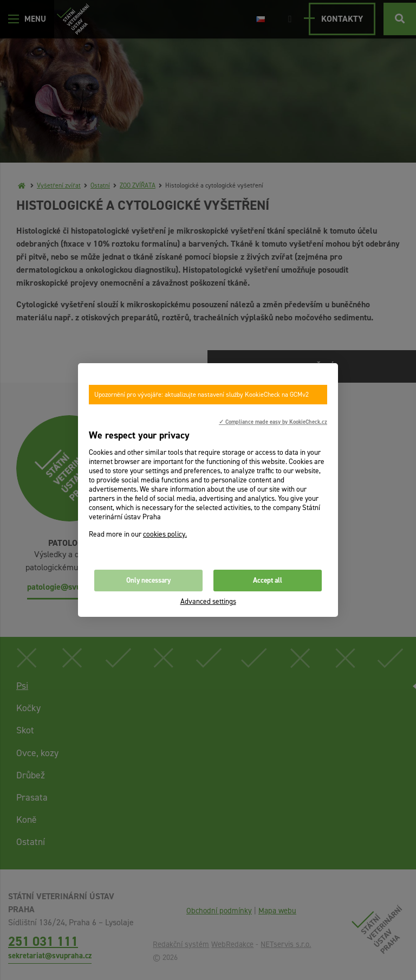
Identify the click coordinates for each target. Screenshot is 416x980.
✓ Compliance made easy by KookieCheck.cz (273, 422)
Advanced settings (208, 601)
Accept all (268, 580)
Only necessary (148, 580)
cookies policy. (165, 534)
